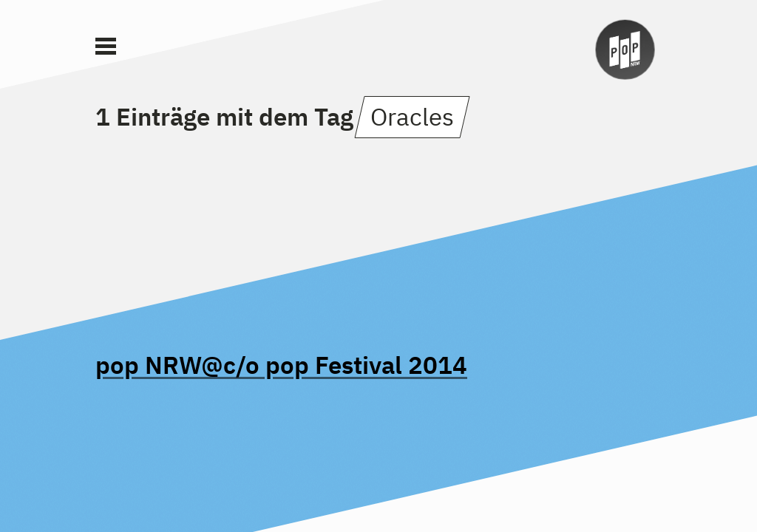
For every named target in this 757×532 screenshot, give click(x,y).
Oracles (412, 116)
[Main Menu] (106, 47)
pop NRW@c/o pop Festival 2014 (281, 365)
